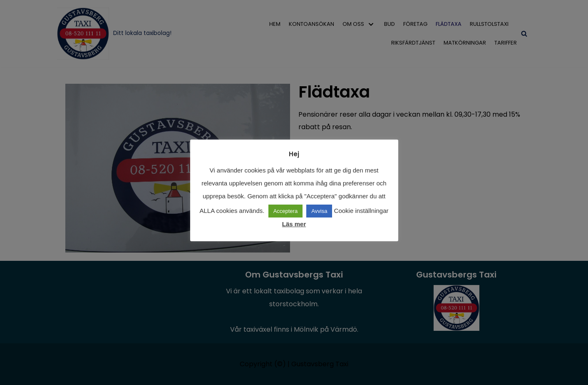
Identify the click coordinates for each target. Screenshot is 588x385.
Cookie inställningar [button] (361, 211)
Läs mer (294, 224)
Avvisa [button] (319, 211)
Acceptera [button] (286, 211)
